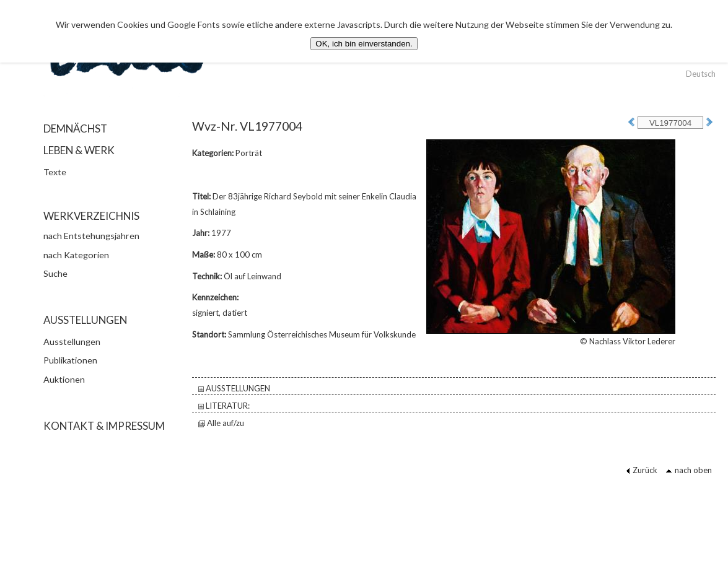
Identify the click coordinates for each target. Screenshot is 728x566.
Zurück (642, 470)
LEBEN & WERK (79, 150)
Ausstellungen (72, 342)
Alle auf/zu (221, 423)
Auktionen (64, 379)
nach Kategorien (76, 255)
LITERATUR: (224, 406)
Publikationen (70, 360)
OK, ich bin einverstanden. (364, 44)
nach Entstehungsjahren (91, 236)
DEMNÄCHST (75, 128)
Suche (55, 273)
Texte (55, 172)
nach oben (689, 470)
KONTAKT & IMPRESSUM (104, 426)
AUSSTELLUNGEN (234, 388)
